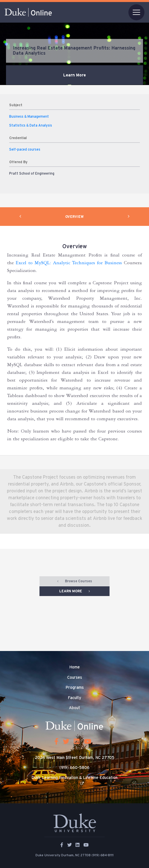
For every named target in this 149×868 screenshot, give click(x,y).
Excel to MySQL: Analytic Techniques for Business (69, 263)
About (74, 708)
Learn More (74, 75)
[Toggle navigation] (136, 12)
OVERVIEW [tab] (74, 217)
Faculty (74, 698)
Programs (75, 688)
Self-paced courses (25, 149)
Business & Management (29, 117)
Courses (75, 678)
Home (74, 667)
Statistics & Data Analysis (31, 125)
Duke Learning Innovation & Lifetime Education (74, 778)
